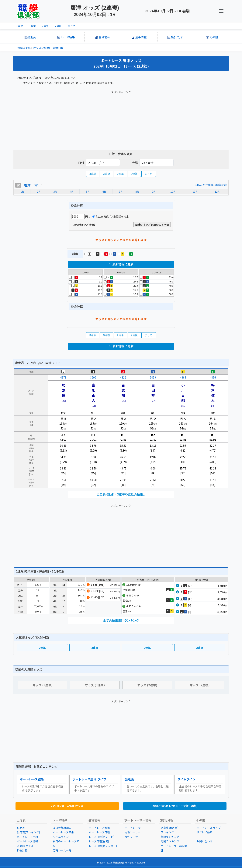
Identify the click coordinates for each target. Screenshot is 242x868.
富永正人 (93, 393)
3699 (93, 377)
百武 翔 (125, 390)
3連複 (33, 26)
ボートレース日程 (99, 832)
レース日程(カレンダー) (103, 846)
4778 (63, 377)
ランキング (167, 832)
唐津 (27, 185)
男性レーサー (133, 832)
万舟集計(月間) (169, 828)
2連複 (58, 26)
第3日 (38, 185)
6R (104, 192)
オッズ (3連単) (43, 685)
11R (195, 192)
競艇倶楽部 (24, 48)
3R (55, 192)
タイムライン (186, 779)
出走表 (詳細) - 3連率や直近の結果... (121, 494)
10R (173, 192)
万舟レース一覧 (62, 850)
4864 (183, 377)
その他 (212, 37)
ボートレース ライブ (209, 828)
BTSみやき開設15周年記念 (211, 185)
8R (137, 192)
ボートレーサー (134, 828)
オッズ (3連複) (95, 685)
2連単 (45, 26)
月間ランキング (170, 841)
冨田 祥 (155, 390)
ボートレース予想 (28, 837)
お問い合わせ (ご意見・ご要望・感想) (175, 806)
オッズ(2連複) (42, 48)
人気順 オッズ (25, 846)
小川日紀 (183, 393)
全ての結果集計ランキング (121, 621)
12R (217, 192)
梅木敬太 (213, 393)
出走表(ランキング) (28, 832)
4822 (123, 377)
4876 (213, 377)
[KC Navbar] (221, 11)
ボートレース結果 (32, 779)
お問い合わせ (205, 841)
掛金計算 (22, 850)
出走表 (30, 37)
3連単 (20, 26)
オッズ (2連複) (200, 685)
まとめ (72, 26)
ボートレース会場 (99, 828)
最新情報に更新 (121, 264)
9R (154, 192)
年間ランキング (170, 837)
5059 (153, 377)
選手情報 (139, 37)
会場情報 (103, 37)
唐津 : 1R (58, 48)
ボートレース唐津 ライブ (89, 779)
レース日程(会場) (99, 841)
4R (71, 192)
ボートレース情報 (28, 841)
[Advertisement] (121, 120)
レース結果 (66, 37)
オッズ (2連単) (147, 685)
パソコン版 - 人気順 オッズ (67, 806)
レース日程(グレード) (102, 837)
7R (121, 192)
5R (88, 192)
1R (22, 192)
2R (39, 192)
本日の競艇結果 (62, 828)
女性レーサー (133, 837)
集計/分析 (175, 37)
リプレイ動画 (205, 832)
